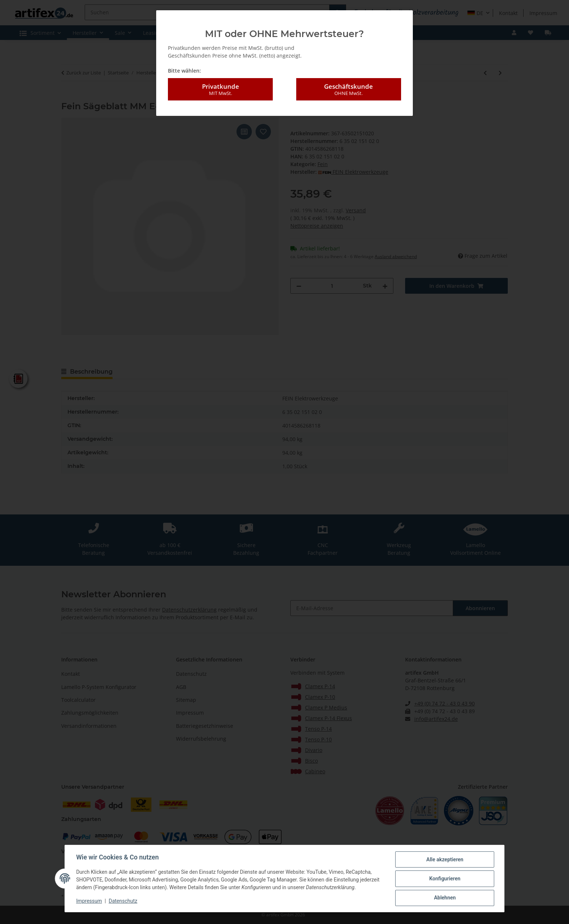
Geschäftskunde (349, 89)
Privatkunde (220, 89)
